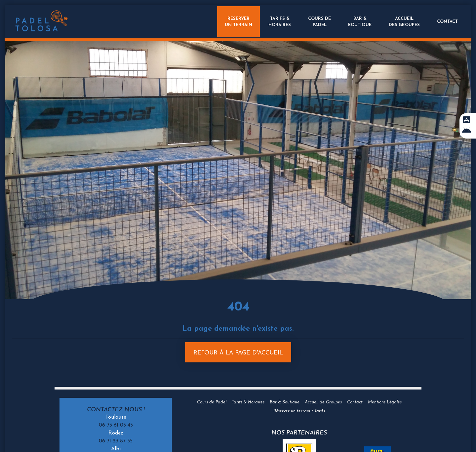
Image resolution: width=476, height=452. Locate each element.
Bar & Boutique (285, 402)
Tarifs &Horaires (279, 22)
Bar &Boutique (359, 22)
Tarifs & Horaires (248, 402)
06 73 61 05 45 (116, 425)
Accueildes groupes (404, 22)
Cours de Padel (212, 402)
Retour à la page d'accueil (238, 353)
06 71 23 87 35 (116, 441)
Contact (447, 22)
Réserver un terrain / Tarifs (299, 411)
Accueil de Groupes (323, 402)
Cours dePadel (319, 22)
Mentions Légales (385, 402)
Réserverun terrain (237, 22)
